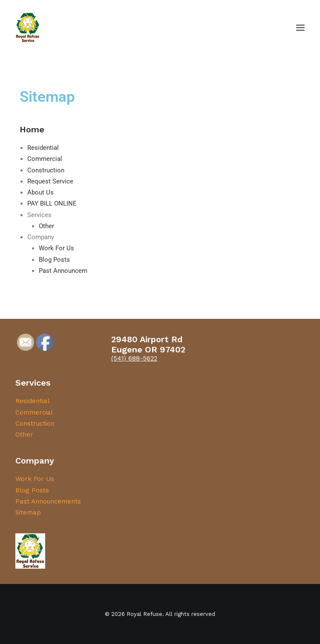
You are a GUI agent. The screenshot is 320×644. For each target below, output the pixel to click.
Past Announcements (48, 501)
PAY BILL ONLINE (52, 203)
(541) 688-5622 (134, 358)
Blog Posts (54, 260)
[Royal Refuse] (28, 27)
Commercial (45, 159)
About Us (40, 192)
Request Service (50, 181)
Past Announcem (63, 271)
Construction (46, 170)
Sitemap (28, 512)
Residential (43, 148)
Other (46, 226)
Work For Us (56, 248)
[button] (300, 27)
